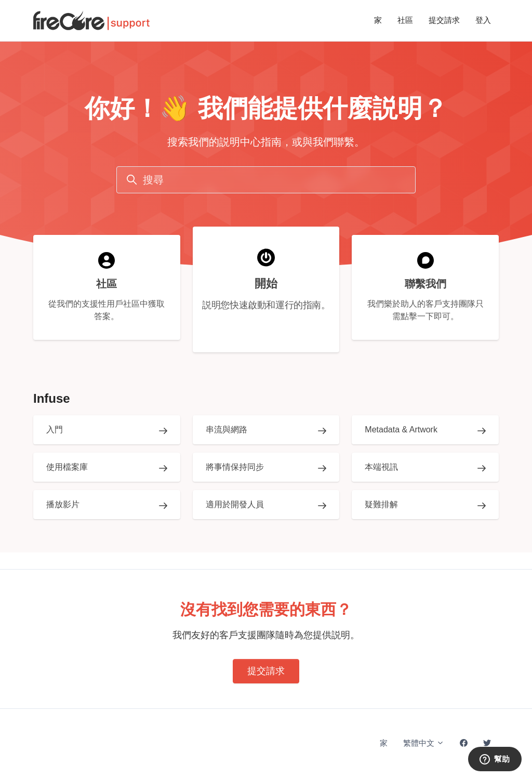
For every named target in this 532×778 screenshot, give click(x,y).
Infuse (52, 398)
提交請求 (444, 20)
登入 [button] (483, 20)
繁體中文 (424, 743)
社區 (405, 20)
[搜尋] (266, 180)
